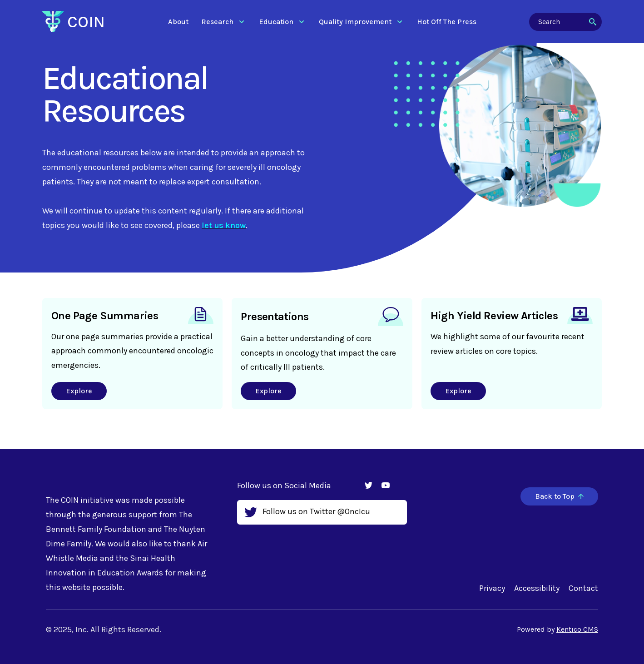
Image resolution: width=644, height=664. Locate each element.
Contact (583, 588)
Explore (79, 391)
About (178, 22)
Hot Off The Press (447, 22)
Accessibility (537, 588)
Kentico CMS (577, 629)
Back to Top (559, 496)
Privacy (492, 588)
